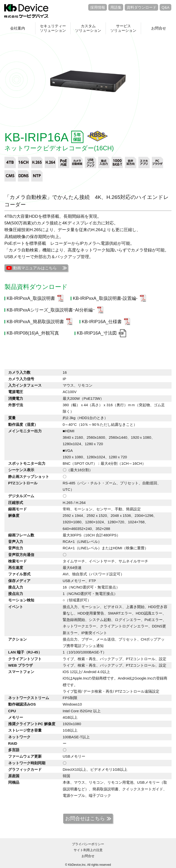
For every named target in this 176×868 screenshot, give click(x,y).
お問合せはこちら (85, 818)
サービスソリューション (123, 28)
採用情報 (98, 7)
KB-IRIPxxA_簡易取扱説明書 (35, 322)
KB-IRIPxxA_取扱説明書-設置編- (105, 298)
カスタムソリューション (88, 28)
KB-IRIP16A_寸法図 (97, 333)
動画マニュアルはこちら (35, 268)
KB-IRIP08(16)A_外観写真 (33, 333)
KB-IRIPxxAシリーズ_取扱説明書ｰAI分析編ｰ (51, 310)
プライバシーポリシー (88, 844)
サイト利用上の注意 (88, 850)
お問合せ (159, 28)
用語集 (116, 7)
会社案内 (18, 28)
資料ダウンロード (142, 7)
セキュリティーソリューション (53, 28)
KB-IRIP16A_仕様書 (102, 322)
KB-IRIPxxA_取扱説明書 (31, 298)
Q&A (166, 7)
